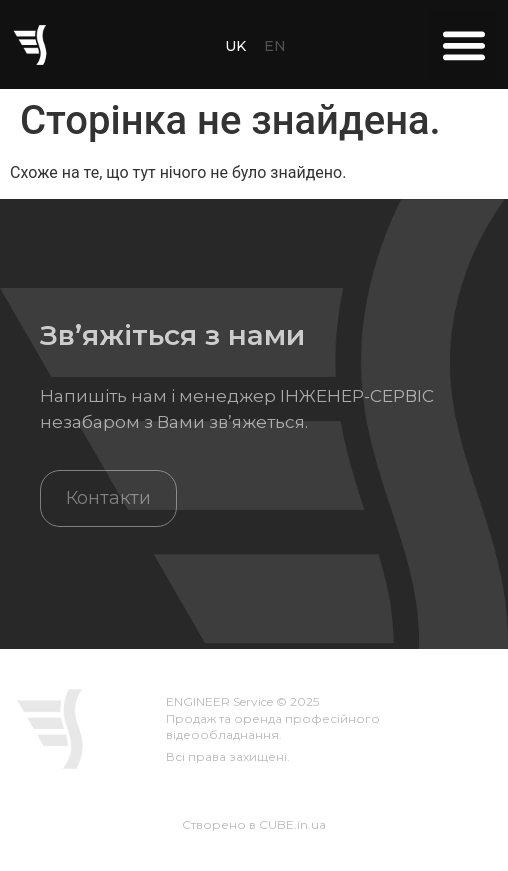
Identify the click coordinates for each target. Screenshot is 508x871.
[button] (463, 44)
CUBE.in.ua (292, 824)
